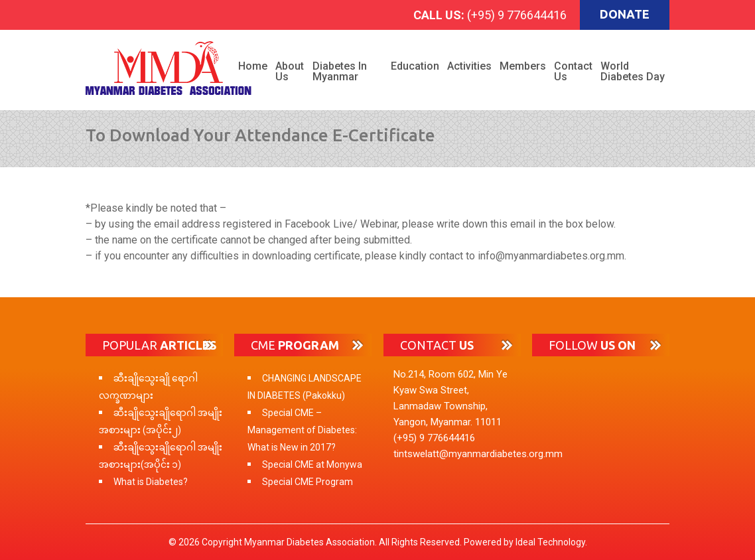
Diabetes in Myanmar (340, 71)
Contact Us (573, 71)
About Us (290, 71)
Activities (469, 66)
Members (523, 66)
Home (253, 66)
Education (415, 66)
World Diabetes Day (633, 71)
